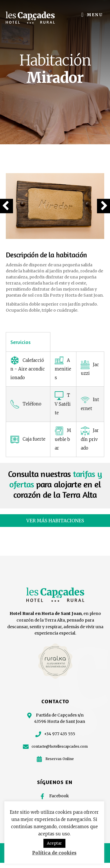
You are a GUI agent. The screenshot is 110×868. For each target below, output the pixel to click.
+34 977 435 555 (60, 734)
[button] (55, 521)
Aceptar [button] (54, 843)
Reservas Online (60, 759)
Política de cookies (54, 853)
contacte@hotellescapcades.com (60, 746)
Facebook (59, 796)
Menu (95, 15)
